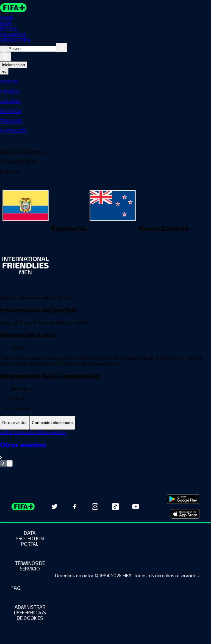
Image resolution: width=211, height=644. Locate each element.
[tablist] (105, 423)
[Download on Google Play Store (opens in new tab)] (183, 499)
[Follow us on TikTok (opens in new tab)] (115, 507)
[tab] (15, 423)
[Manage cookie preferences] (30, 613)
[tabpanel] (105, 448)
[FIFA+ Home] (13, 8)
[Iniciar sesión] (5, 57)
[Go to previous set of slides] (3, 463)
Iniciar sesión (14, 65)
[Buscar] (62, 47)
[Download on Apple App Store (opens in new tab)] (185, 514)
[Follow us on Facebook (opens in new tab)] (75, 507)
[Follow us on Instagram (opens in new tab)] (95, 507)
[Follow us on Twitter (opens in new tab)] (54, 507)
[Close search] (4, 49)
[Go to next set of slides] (9, 463)
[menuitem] (105, 82)
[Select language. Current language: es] (4, 71)
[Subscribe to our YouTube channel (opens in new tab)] (136, 507)
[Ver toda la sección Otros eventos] (105, 450)
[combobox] (32, 49)
